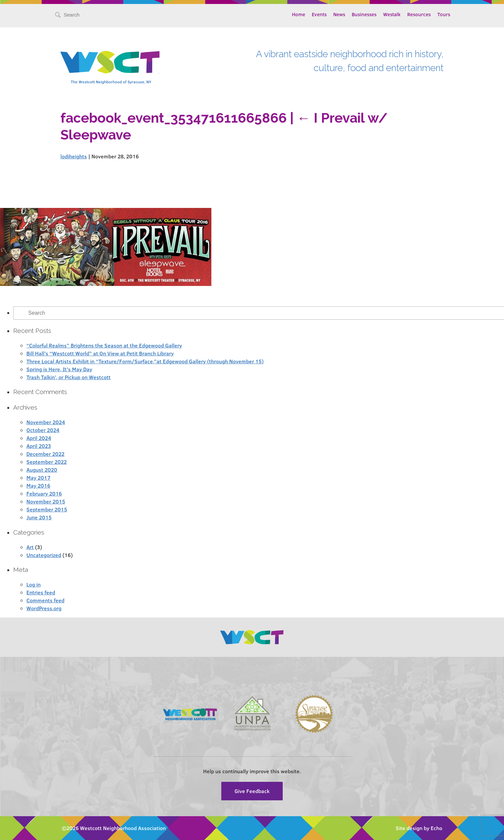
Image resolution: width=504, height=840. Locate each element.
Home (299, 14)
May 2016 (38, 485)
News (339, 14)
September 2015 (47, 509)
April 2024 (39, 438)
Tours (444, 14)
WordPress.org (44, 608)
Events (319, 14)
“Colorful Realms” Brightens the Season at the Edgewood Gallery (104, 345)
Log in (34, 584)
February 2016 (44, 493)
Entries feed (41, 592)
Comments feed (45, 600)
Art (30, 547)
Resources (419, 14)
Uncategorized (44, 555)
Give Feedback (252, 791)
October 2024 (43, 430)
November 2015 (46, 501)
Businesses (364, 14)
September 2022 (47, 462)
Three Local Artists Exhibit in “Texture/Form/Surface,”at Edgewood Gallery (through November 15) (145, 361)
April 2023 (39, 446)
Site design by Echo (419, 828)
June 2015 (39, 517)
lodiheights (74, 156)
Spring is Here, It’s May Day (59, 369)
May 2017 (38, 478)
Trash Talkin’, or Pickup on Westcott (69, 377)
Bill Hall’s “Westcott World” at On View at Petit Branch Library (100, 353)
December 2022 (45, 454)
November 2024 (46, 422)
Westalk (392, 14)
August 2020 (42, 470)
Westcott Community (110, 62)
